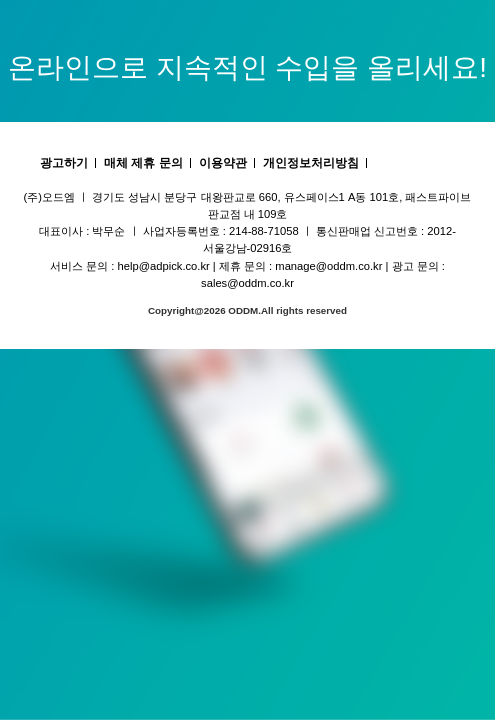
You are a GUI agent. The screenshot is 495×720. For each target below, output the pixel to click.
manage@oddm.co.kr (328, 266)
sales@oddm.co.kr (247, 283)
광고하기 (64, 163)
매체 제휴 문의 (143, 163)
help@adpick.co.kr (164, 266)
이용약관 (223, 163)
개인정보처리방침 (311, 163)
